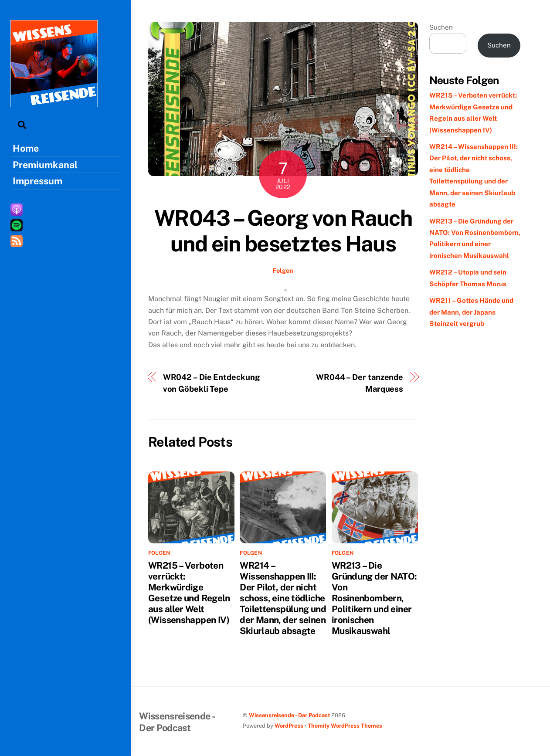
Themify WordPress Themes (345, 726)
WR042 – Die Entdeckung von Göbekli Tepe (212, 383)
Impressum (37, 181)
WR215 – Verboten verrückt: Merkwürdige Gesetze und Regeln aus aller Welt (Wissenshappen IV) (189, 593)
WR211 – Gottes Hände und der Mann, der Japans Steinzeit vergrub (471, 312)
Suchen (441, 27)
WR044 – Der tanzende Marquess (360, 383)
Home (26, 148)
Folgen (283, 270)
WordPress (289, 726)
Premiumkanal (45, 165)
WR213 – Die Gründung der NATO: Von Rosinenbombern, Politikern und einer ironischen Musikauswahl (374, 598)
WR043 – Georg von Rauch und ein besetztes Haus (283, 231)
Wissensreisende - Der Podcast (289, 715)
